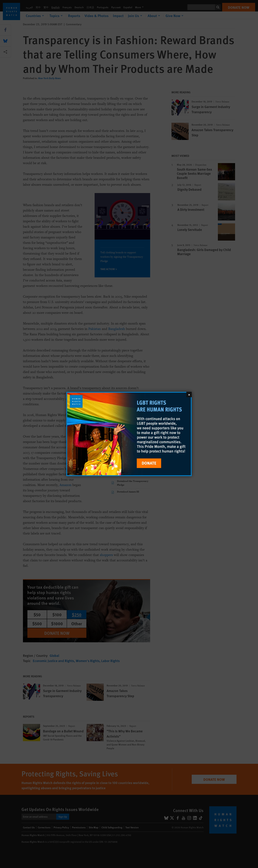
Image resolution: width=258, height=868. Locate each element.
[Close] (189, 395)
